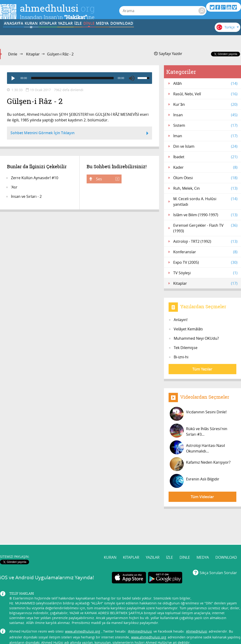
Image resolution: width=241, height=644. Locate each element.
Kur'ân (205, 104)
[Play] (13, 78)
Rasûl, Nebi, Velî (205, 94)
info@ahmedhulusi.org (43, 623)
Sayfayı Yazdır (168, 54)
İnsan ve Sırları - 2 (26, 196)
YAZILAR (101, 33)
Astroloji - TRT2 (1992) (205, 241)
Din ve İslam (205, 146)
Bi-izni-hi (181, 357)
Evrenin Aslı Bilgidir (195, 481)
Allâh (205, 83)
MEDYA (187, 33)
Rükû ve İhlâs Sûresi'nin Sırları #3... (199, 431)
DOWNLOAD (226, 529)
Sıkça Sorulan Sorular (218, 545)
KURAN (43, 33)
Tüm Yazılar (202, 369)
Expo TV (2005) (205, 262)
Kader (205, 167)
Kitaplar (33, 54)
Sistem (205, 125)
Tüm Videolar (202, 497)
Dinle (13, 54)
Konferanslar (205, 252)
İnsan (205, 115)
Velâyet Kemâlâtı (188, 329)
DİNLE (158, 33)
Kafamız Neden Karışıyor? (200, 464)
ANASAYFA (14, 33)
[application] (80, 78)
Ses (107, 179)
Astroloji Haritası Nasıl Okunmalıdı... (197, 447)
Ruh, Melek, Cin (205, 188)
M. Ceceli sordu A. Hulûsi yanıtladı (205, 201)
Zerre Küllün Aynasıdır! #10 (35, 178)
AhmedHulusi (197, 603)
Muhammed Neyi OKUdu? (196, 338)
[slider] (72, 78)
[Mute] (132, 78)
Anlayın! (181, 320)
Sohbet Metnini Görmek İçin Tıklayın (80, 134)
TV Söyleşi (205, 273)
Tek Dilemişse (186, 348)
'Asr (14, 187)
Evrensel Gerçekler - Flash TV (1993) (205, 228)
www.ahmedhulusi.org (83, 603)
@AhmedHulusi (140, 603)
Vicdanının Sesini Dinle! (198, 414)
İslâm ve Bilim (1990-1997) (205, 215)
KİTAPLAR (72, 33)
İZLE (130, 33)
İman (205, 136)
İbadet (205, 157)
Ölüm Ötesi (205, 178)
